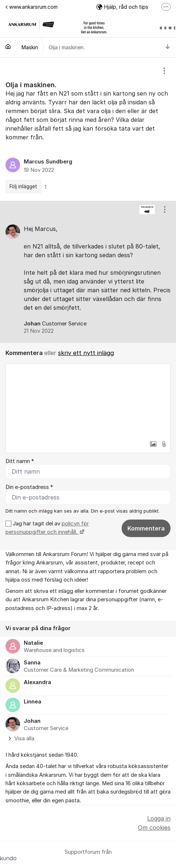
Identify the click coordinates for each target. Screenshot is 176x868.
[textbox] (88, 400)
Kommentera (146, 528)
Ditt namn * (20, 461)
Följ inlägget (23, 186)
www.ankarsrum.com (32, 7)
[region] (88, 129)
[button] (153, 444)
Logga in (159, 818)
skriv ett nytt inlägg (86, 353)
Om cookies (154, 828)
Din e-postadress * (29, 487)
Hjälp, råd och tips (122, 7)
